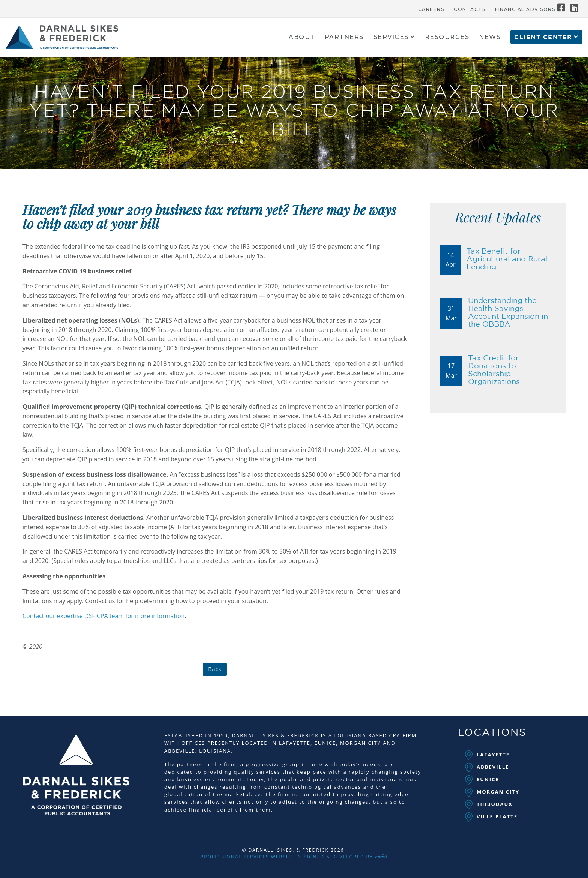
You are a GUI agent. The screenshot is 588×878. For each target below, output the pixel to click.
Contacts (469, 9)
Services (391, 37)
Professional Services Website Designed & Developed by (294, 857)
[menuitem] (431, 8)
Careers (431, 9)
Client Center (543, 37)
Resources (447, 37)
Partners (344, 37)
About (302, 37)
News (490, 37)
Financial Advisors (525, 9)
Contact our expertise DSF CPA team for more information (103, 616)
